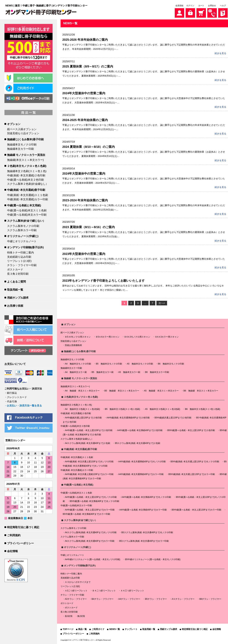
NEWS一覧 (115, 629)
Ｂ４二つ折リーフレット (104, 591)
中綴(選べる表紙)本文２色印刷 (25, 180)
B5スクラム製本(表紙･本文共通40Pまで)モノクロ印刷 (147, 532)
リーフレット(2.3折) (19, 261)
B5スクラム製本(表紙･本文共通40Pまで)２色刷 (138, 443)
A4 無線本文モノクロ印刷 (78, 364)
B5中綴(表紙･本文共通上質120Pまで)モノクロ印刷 (195, 462)
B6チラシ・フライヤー (210, 599)
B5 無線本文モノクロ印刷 (109, 364)
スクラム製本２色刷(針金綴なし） (28, 184)
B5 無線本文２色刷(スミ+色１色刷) (123, 409)
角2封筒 (81, 616)
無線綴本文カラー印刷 (20, 149)
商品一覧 (82, 629)
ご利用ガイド (98, 629)
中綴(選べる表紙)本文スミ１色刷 (27, 210)
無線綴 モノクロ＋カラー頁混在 (26, 155)
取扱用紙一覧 (15, 290)
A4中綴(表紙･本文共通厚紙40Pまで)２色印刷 (128, 418)
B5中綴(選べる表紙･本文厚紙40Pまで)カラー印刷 (86, 514)
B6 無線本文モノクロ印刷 (171, 364)
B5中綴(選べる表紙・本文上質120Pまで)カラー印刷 (196, 510)
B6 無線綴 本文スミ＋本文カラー (201, 391)
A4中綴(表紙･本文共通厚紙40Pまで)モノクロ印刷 (142, 462)
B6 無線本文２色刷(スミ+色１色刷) (203, 409)
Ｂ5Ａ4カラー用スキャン (107, 337)
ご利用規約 (14, 535)
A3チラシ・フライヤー (76, 599)
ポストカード (15, 269)
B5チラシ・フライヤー (156, 599)
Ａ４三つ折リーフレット (132, 591)
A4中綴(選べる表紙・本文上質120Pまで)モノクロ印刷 (91, 497)
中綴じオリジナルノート (22, 241)
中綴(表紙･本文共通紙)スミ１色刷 (27, 195)
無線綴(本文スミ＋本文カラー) (25, 160)
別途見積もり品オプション (23, 133)
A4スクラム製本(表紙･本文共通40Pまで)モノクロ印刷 (91, 532)
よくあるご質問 (16, 282)
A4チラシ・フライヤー (129, 599)
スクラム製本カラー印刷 (22, 230)
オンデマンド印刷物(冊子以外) (25, 247)
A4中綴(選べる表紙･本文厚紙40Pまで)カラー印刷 (143, 510)
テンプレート (131, 629)
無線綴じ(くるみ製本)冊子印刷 (25, 139)
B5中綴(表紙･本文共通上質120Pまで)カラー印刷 (192, 474)
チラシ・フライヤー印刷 (22, 265)
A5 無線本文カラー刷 (129, 372)
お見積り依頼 (15, 306)
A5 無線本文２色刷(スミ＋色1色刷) (163, 409)
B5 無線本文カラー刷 (103, 372)
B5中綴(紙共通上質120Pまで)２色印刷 (173, 418)
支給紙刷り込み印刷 (19, 257)
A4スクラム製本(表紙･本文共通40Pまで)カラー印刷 (90, 541)
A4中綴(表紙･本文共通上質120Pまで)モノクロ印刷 (89, 462)
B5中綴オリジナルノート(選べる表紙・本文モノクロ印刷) (153, 559)
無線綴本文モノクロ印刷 (22, 144)
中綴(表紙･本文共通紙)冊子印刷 (26, 190)
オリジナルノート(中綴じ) (23, 236)
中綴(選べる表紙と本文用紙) (24, 205)
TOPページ (68, 629)
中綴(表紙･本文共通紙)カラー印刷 (27, 199)
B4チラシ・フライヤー (103, 599)
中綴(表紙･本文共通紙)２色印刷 (26, 175)
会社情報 (12, 551)
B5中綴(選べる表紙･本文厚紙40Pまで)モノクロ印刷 (94, 501)
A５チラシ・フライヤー (183, 599)
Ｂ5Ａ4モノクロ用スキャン (78, 337)
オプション (14, 124)
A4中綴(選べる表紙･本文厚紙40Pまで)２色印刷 (140, 430)
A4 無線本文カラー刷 (76, 372)
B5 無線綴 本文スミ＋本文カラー (122, 391)
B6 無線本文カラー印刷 (157, 372)
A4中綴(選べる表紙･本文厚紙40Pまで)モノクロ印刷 (146, 497)
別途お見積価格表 (73, 345)
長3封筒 (69, 616)
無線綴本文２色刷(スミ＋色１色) (27, 171)
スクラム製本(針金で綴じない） (26, 221)
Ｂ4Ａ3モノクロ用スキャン (137, 337)
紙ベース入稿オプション (22, 129)
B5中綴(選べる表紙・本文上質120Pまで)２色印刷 (191, 430)
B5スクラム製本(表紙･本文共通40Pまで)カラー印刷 (144, 541)
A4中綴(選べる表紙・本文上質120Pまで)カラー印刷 (90, 510)
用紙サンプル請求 (18, 298)
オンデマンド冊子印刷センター (82, 640)
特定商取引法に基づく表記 (23, 527)
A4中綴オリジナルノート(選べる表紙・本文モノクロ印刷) (93, 559)
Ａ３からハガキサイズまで (78, 582)
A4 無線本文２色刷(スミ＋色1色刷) (82, 409)
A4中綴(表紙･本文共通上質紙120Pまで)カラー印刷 (89, 474)
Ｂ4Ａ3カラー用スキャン (167, 337)
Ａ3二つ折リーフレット (76, 591)
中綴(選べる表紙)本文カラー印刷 (27, 215)
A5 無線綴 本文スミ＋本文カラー (161, 391)
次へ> (162, 303)
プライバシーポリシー (20, 543)
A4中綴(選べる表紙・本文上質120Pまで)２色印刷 (89, 430)
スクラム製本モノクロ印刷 (23, 226)
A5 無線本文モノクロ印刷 (140, 364)
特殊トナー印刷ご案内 (20, 252)
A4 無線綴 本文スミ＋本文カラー (82, 391)
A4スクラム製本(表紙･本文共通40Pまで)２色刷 (87, 443)
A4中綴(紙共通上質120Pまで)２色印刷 (83, 418)
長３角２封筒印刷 (18, 274)
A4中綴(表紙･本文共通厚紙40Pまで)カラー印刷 (141, 474)
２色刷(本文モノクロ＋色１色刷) (27, 166)
